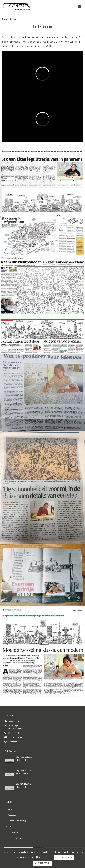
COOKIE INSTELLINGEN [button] (64, 857)
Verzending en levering (16, 821)
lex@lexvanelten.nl (16, 737)
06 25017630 (13, 733)
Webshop (10, 809)
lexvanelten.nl (14, 742)
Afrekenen (11, 826)
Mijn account (12, 815)
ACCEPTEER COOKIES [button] (43, 863)
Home (5, 19)
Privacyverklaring (13, 832)
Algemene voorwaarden (16, 838)
